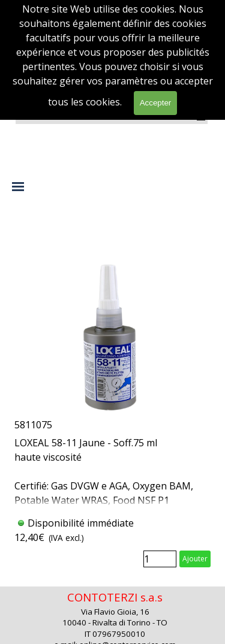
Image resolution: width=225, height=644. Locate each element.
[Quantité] (160, 559)
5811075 (33, 425)
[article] (112, 396)
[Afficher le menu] (201, 117)
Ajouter (195, 559)
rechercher (185, 99)
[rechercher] (122, 99)
